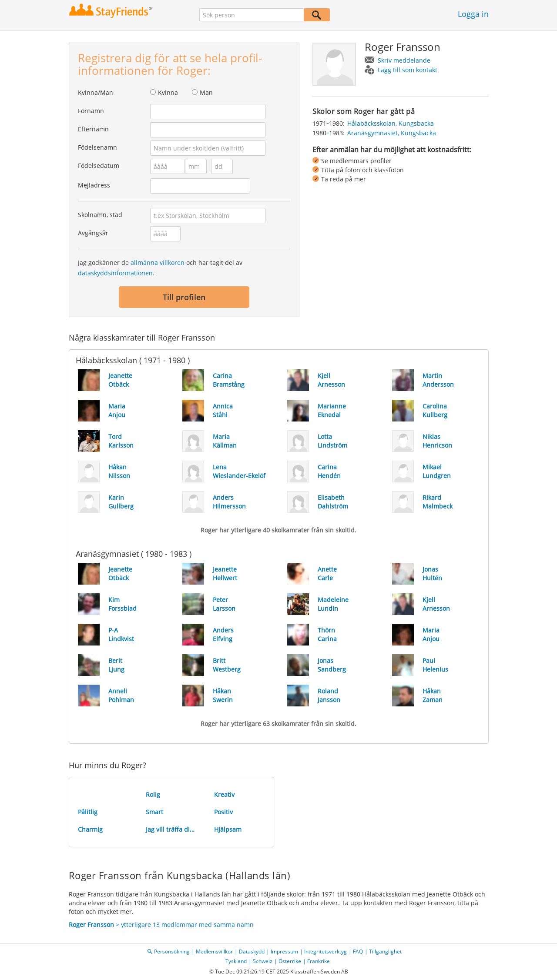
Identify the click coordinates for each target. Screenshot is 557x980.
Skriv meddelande (404, 60)
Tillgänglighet (385, 952)
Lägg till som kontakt (408, 70)
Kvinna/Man (96, 92)
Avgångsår (93, 233)
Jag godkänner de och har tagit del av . (160, 268)
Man (206, 92)
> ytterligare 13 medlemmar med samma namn (161, 925)
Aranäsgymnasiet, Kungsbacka (392, 133)
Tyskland (236, 961)
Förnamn (91, 111)
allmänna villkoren (158, 263)
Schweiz (263, 961)
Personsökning (172, 952)
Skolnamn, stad (100, 215)
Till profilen (184, 297)
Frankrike (319, 961)
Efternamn (93, 129)
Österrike (290, 961)
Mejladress (94, 185)
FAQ (358, 952)
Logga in (473, 14)
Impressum (284, 952)
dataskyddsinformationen (115, 273)
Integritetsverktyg (325, 952)
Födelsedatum (99, 166)
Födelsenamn (97, 147)
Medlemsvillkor (214, 952)
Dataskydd (252, 952)
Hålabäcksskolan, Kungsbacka (391, 123)
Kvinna (168, 92)
